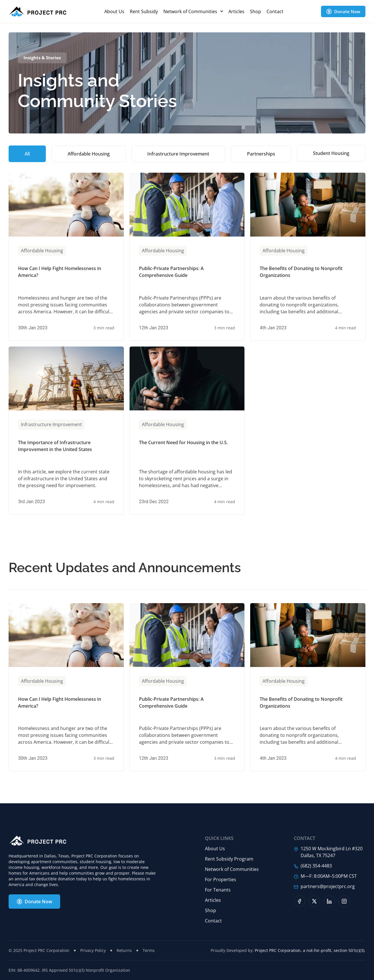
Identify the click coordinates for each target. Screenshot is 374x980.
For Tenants (218, 890)
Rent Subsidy (144, 11)
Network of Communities (193, 11)
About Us (114, 11)
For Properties (221, 879)
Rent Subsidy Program (229, 859)
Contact (275, 11)
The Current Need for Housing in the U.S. (183, 442)
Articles (236, 11)
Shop (255, 11)
